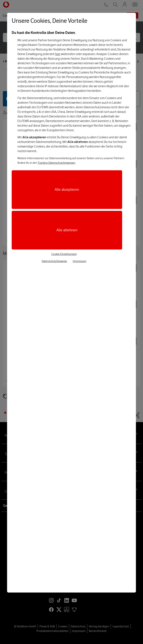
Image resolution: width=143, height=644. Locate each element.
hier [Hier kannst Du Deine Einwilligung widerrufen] (58, 54)
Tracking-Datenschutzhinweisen (56, 163)
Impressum (80, 261)
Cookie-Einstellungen (64, 254)
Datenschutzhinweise (54, 261)
